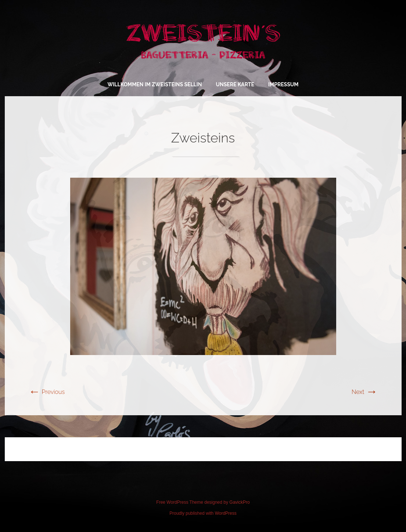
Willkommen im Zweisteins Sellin (155, 84)
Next (364, 392)
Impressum (283, 84)
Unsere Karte (235, 84)
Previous (47, 392)
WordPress (226, 513)
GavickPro (239, 502)
